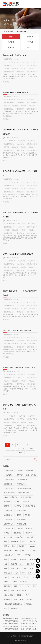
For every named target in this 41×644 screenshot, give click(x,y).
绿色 (6, 568)
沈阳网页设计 (21, 484)
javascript (33, 559)
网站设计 (32, 68)
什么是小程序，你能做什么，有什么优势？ (19, 368)
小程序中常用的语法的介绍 (29, 621)
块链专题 (29, 604)
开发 (22, 564)
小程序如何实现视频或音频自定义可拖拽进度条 (12, 629)
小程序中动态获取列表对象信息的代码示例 (12, 624)
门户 (28, 586)
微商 (12, 591)
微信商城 (14, 564)
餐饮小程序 (30, 564)
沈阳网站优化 (9, 484)
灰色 (22, 586)
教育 (31, 568)
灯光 (22, 599)
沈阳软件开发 (9, 528)
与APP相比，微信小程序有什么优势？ (17, 330)
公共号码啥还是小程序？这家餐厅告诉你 (18, 254)
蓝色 (12, 568)
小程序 (24, 31)
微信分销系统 (9, 595)
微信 (14, 546)
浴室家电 (14, 608)
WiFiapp (32, 546)
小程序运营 (30, 537)
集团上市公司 (9, 555)
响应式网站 (8, 551)
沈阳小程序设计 (10, 479)
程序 (29, 573)
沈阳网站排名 (23, 479)
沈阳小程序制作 (10, 493)
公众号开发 (20, 65)
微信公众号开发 (32, 65)
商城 (6, 559)
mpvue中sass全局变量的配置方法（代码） (12, 626)
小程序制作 (31, 62)
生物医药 (7, 599)
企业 (19, 577)
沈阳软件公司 (9, 524)
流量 (17, 573)
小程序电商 (32, 551)
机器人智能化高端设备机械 (13, 604)
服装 (25, 568)
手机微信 (27, 577)
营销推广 (30, 47)
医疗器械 (7, 586)
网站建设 (11, 42)
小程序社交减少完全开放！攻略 (15, 55)
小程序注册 (19, 537)
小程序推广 (22, 546)
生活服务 (20, 595)
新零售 (7, 546)
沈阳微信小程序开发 (25, 488)
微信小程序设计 (9, 72)
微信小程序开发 (9, 65)
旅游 (6, 577)
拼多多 (7, 582)
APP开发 (30, 42)
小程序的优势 (22, 591)
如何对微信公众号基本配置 (29, 624)
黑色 (28, 595)
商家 (23, 551)
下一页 (30, 449)
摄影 (15, 586)
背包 (15, 599)
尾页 (20, 452)
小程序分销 (27, 555)
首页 (14, 31)
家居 (6, 608)
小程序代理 (8, 537)
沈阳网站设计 (9, 510)
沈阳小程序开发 (23, 493)
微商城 (24, 542)
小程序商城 (28, 533)
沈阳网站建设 (9, 470)
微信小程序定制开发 (11, 497)
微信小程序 (17, 533)
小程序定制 (20, 72)
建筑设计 (14, 559)
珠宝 (17, 551)
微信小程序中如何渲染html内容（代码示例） (29, 626)
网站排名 (24, 68)
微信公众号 (8, 573)
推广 (23, 573)
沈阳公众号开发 (10, 488)
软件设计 (29, 528)
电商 (6, 542)
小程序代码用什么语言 (29, 618)
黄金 (34, 577)
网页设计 (7, 68)
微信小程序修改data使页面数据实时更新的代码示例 (29, 629)
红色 (12, 577)
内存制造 (29, 599)
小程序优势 (14, 542)
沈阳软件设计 (9, 519)
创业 (6, 564)
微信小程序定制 (32, 72)
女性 (34, 586)
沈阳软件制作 (21, 519)
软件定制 (7, 533)
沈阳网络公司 (9, 515)
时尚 (6, 591)
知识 (18, 31)
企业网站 (23, 559)
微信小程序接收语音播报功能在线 (15, 92)
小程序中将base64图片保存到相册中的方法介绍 (12, 618)
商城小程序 (24, 582)
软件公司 (20, 528)
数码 (19, 568)
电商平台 (11, 47)
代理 (18, 555)
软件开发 (30, 37)
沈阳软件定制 (21, 524)
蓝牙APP (32, 542)
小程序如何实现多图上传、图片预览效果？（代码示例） (12, 621)
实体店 (14, 582)
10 (23, 449)
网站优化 (15, 68)
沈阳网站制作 (21, 510)
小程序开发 (21, 62)
